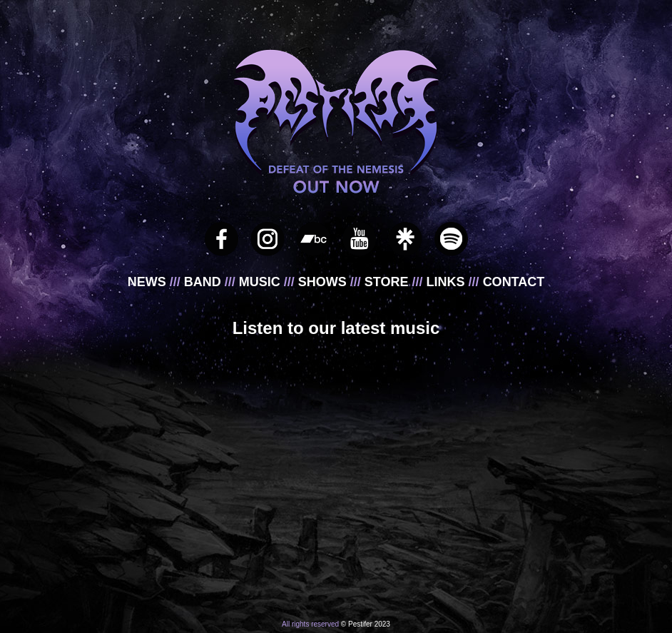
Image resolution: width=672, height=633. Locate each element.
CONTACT (514, 282)
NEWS (149, 282)
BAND (204, 282)
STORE (388, 282)
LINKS (448, 282)
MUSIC (261, 282)
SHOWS (324, 282)
